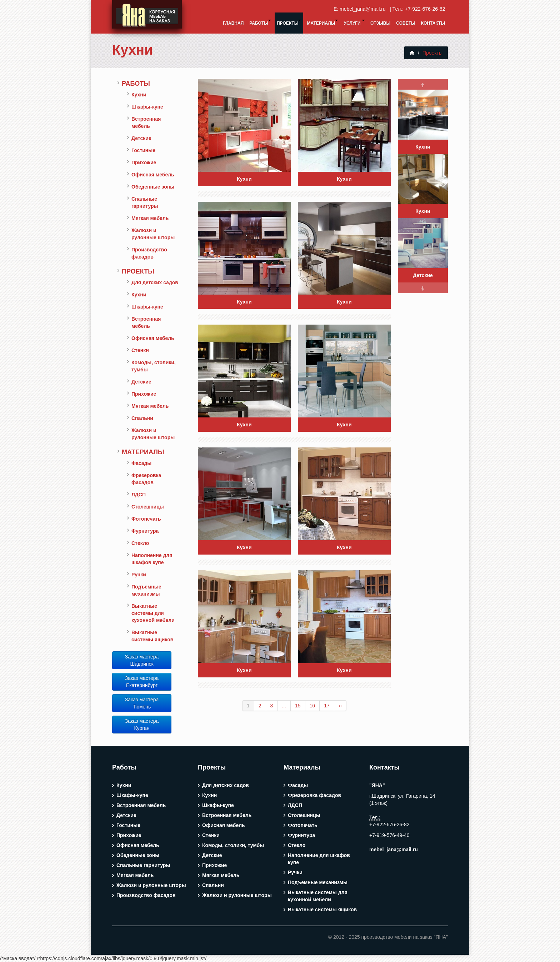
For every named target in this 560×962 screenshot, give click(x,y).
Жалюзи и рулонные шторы (153, 234)
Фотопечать (146, 519)
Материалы (322, 23)
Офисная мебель (153, 175)
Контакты (433, 23)
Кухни (132, 50)
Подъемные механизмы (146, 590)
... (284, 706)
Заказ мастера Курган (142, 725)
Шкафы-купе (147, 107)
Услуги (354, 23)
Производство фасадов (149, 253)
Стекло (140, 543)
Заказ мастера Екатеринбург (142, 682)
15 (298, 706)
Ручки (139, 575)
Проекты (289, 23)
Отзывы (380, 23)
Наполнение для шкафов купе (152, 559)
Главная (233, 23)
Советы (406, 23)
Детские (141, 138)
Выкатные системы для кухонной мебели (153, 613)
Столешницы (148, 507)
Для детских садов (155, 282)
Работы (260, 23)
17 (327, 706)
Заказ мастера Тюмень (142, 703)
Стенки (140, 350)
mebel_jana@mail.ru (364, 9)
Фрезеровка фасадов (146, 479)
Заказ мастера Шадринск (142, 660)
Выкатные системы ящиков (152, 636)
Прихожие (144, 162)
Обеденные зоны (153, 187)
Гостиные (143, 150)
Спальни (142, 418)
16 (312, 706)
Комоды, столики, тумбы (154, 366)
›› (340, 706)
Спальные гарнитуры (145, 202)
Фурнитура (145, 531)
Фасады (141, 463)
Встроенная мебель (146, 122)
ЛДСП (139, 495)
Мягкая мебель (150, 218)
